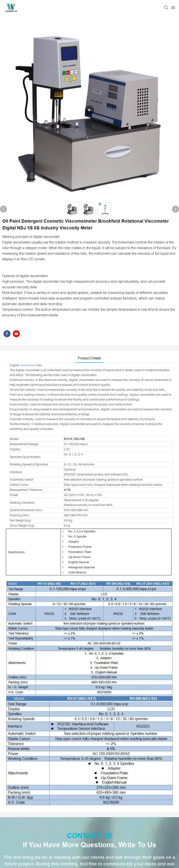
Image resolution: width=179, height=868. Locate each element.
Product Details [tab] (90, 358)
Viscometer (27, 365)
